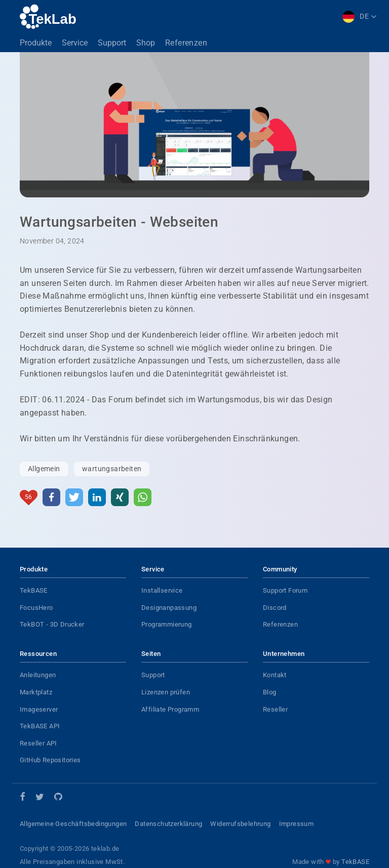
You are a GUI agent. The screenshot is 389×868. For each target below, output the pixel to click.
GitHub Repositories (50, 760)
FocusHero (36, 608)
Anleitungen (38, 675)
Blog (270, 692)
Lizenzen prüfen (166, 692)
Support (112, 43)
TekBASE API (40, 726)
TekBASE (34, 590)
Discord (275, 608)
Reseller (275, 709)
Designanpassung (169, 608)
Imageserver (39, 709)
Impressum (297, 824)
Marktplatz (36, 692)
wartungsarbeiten (112, 469)
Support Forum (285, 590)
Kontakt (275, 675)
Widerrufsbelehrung (240, 824)
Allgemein (44, 469)
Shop (146, 43)
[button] (51, 497)
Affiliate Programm (170, 709)
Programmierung (167, 624)
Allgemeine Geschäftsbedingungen (73, 824)
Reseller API (38, 743)
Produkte (36, 43)
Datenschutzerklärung (168, 824)
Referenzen (186, 43)
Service (75, 43)
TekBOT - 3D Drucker (52, 624)
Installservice (162, 590)
